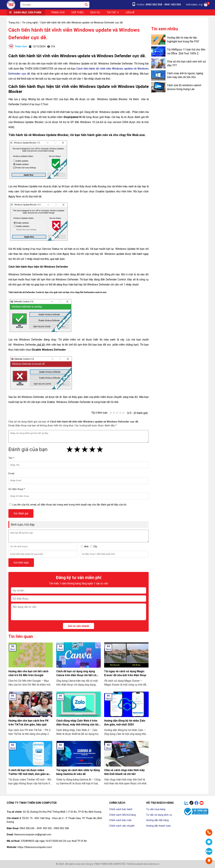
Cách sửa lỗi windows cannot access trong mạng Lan (184, 87)
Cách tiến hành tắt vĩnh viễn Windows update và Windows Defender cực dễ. (74, 34)
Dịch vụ (95, 12)
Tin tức (113, 12)
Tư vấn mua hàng (156, 809)
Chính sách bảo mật (120, 820)
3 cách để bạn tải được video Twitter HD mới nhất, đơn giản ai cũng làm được (28, 774)
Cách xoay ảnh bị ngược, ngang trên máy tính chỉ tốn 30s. (185, 75)
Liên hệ (130, 12)
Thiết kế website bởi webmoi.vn (143, 864)
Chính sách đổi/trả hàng (122, 815)
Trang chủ (58, 12)
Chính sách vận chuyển (122, 826)
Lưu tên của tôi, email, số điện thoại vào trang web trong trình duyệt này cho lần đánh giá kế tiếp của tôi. (70, 505)
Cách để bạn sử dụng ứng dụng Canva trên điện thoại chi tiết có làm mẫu (76, 675)
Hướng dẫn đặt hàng (157, 820)
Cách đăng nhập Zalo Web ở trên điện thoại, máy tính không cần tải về (77, 725)
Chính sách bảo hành (121, 809)
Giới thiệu (78, 12)
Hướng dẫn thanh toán (158, 826)
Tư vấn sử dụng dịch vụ (159, 815)
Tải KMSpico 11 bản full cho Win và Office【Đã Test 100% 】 (186, 52)
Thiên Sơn (18, 46)
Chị (95, 547)
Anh (86, 547)
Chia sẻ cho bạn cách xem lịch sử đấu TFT (187, 63)
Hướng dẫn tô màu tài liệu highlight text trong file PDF (183, 40)
